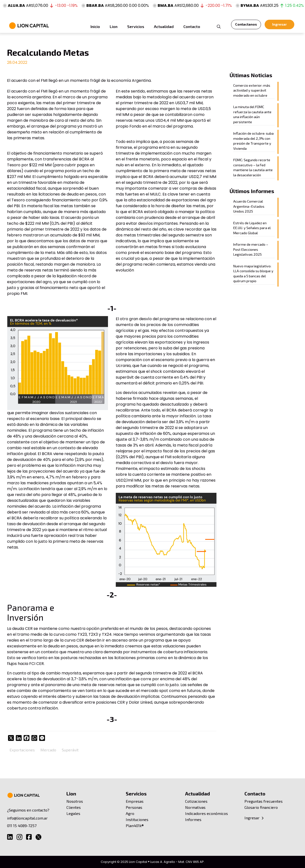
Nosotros (75, 801)
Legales (73, 813)
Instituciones (137, 819)
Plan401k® (135, 826)
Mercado (48, 750)
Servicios (136, 793)
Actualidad (197, 793)
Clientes (74, 807)
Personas (134, 807)
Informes (193, 819)
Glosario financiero (261, 807)
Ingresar (254, 818)
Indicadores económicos (206, 813)
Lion (71, 793)
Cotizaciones (196, 801)
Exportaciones (22, 750)
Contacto (255, 793)
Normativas (195, 807)
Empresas (135, 801)
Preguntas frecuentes (264, 801)
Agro (130, 813)
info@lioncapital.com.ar (27, 818)
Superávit (70, 750)
